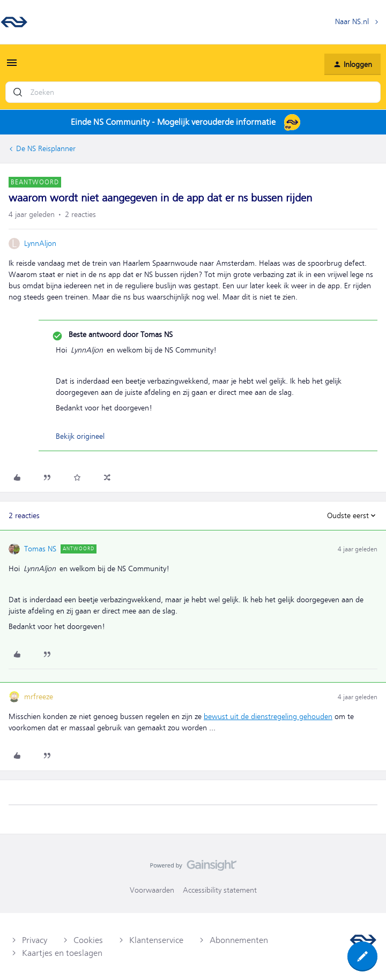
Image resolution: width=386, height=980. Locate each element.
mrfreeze (39, 697)
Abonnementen (239, 940)
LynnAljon (40, 243)
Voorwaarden (152, 890)
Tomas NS (40, 549)
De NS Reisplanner (46, 148)
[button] (12, 66)
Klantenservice (156, 940)
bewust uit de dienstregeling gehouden (268, 716)
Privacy (35, 940)
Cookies (88, 940)
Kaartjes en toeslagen (62, 953)
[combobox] (193, 92)
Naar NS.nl (352, 21)
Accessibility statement (220, 890)
